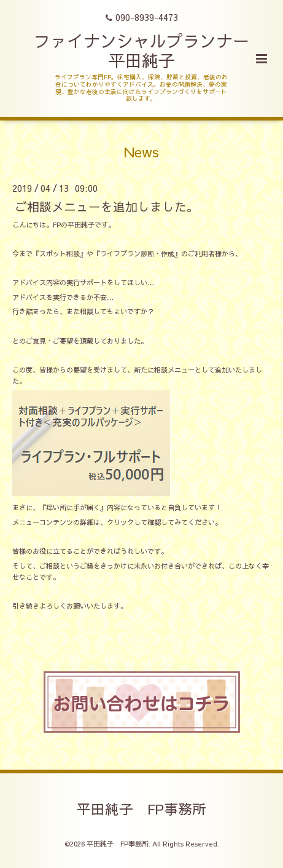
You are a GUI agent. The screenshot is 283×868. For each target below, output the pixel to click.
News (141, 152)
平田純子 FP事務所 (141, 809)
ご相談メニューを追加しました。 (107, 206)
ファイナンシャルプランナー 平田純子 (150, 50)
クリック (120, 522)
